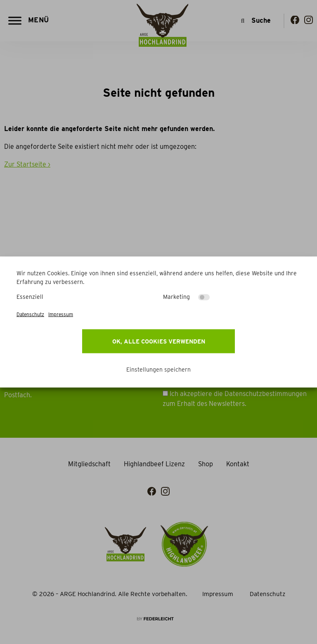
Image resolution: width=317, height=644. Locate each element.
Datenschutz (30, 314)
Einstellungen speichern (158, 370)
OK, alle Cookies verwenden (159, 341)
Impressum (61, 314)
